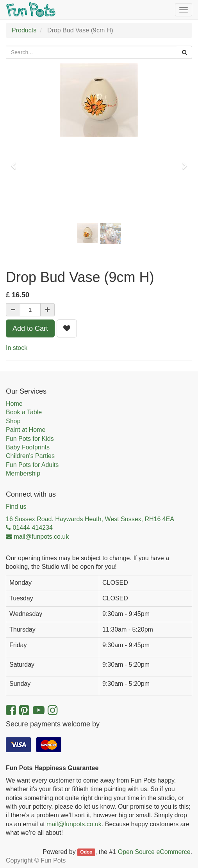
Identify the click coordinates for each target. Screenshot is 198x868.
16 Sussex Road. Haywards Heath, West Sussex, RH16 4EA (90, 519)
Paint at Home (26, 430)
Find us (16, 507)
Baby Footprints (28, 447)
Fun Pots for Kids (30, 439)
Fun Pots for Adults (32, 465)
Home (14, 404)
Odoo (86, 852)
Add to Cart (30, 328)
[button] (16, 162)
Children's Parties (30, 456)
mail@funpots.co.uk (74, 824)
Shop (13, 421)
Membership (23, 473)
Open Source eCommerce (154, 852)
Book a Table (24, 412)
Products (24, 30)
